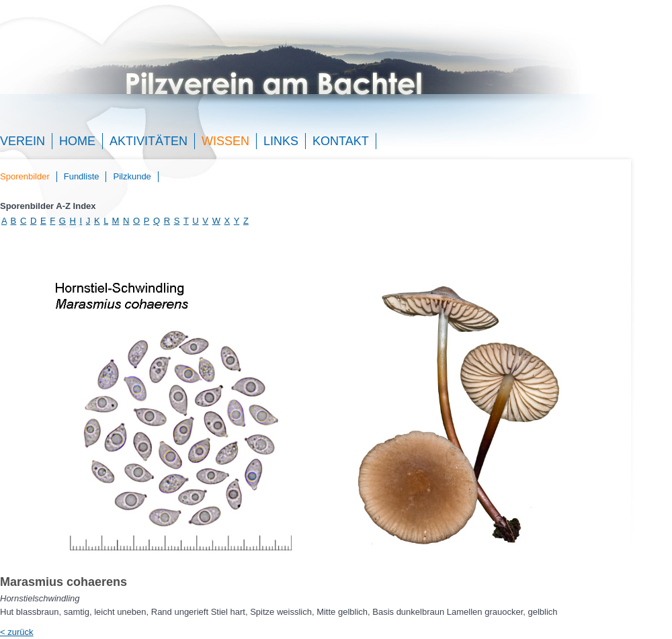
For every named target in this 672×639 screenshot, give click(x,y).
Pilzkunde (132, 176)
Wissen (225, 141)
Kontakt (341, 141)
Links (281, 141)
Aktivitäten (149, 141)
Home (77, 141)
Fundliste (82, 176)
